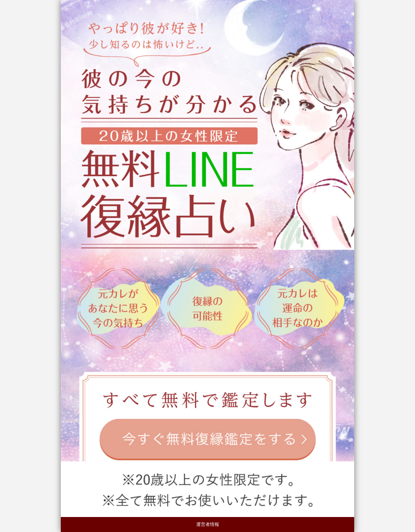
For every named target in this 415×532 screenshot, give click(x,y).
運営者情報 (208, 524)
